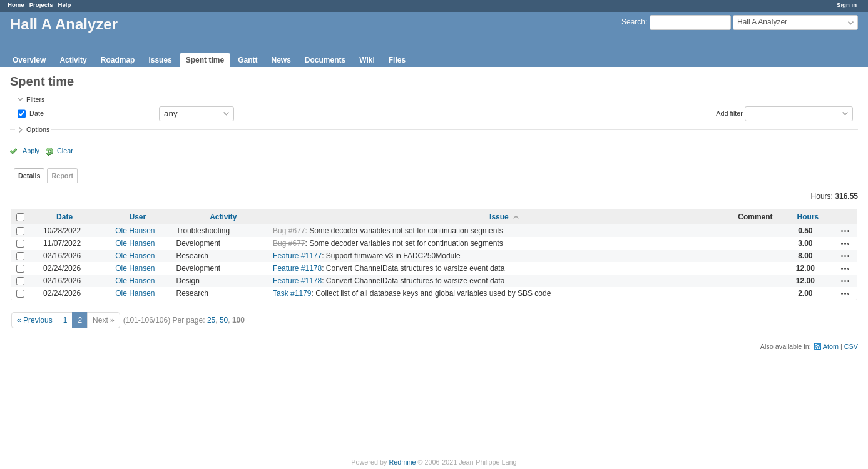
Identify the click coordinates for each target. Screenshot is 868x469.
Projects (41, 5)
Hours (808, 217)
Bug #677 (289, 231)
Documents (325, 60)
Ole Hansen (135, 231)
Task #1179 (292, 293)
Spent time (205, 60)
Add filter (729, 113)
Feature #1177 (297, 256)
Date (36, 113)
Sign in (847, 5)
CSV (851, 346)
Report (62, 176)
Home (16, 5)
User (137, 217)
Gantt (248, 60)
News (281, 60)
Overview (29, 60)
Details (29, 176)
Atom (831, 346)
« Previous (35, 320)
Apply (31, 151)
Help (65, 5)
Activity (73, 60)
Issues (160, 60)
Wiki (367, 60)
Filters (35, 99)
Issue (499, 217)
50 (224, 320)
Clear (65, 151)
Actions (845, 231)
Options (38, 129)
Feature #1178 (297, 268)
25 (211, 320)
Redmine (402, 462)
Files (397, 60)
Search (633, 22)
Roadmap (118, 60)
